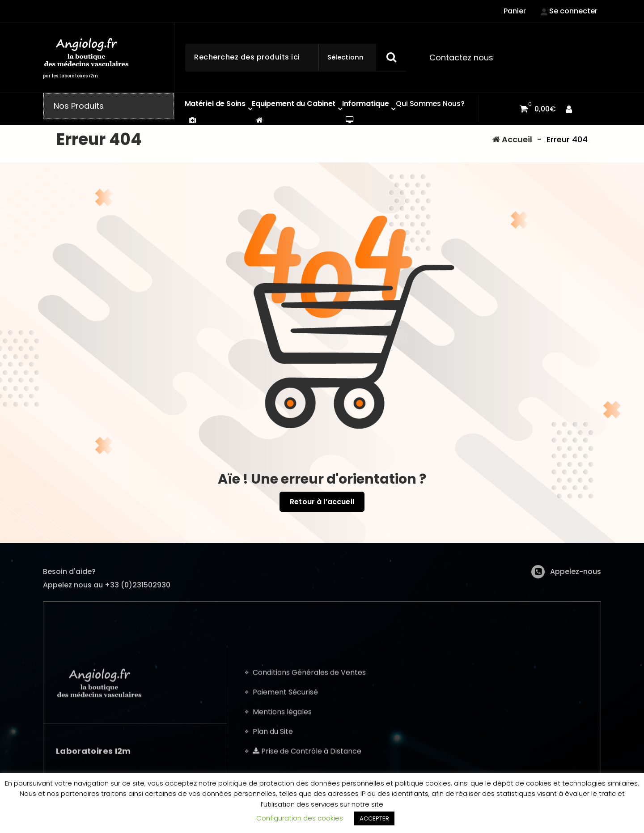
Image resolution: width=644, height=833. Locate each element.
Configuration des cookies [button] (300, 818)
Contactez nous (461, 57)
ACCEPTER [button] (374, 818)
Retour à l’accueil (322, 502)
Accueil (512, 139)
